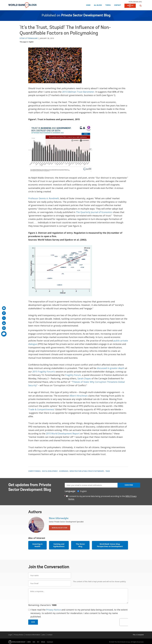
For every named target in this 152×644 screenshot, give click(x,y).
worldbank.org (135, 2)
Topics (108, 5)
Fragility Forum (73, 375)
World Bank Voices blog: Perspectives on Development (110, 545)
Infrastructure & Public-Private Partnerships (87, 471)
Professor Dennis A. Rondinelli (44, 198)
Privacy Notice (53, 610)
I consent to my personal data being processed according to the (102, 498)
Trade (108, 471)
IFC (38, 642)
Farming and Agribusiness (59, 545)
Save (33, 622)
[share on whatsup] (4, 328)
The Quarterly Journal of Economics (94, 212)
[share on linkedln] (4, 323)
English (31, 42)
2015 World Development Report (63, 434)
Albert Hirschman (78, 396)
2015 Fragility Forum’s (44, 372)
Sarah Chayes (84, 378)
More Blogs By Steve (60, 528)
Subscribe (129, 485)
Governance (64, 471)
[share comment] (4, 334)
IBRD (29, 642)
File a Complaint (138, 635)
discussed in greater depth (111, 368)
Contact (118, 5)
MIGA (43, 642)
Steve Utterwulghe (29, 38)
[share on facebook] (4, 313)
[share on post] (4, 318)
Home (88, 5)
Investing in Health (37, 545)
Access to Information (33, 635)
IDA (34, 642)
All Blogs (98, 5)
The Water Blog (80, 545)
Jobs (44, 635)
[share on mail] (4, 308)
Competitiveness (34, 471)
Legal (10, 635)
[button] (141, 6)
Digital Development (50, 471)
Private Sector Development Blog (86, 16)
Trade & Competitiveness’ (41, 409)
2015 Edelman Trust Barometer (78, 92)
